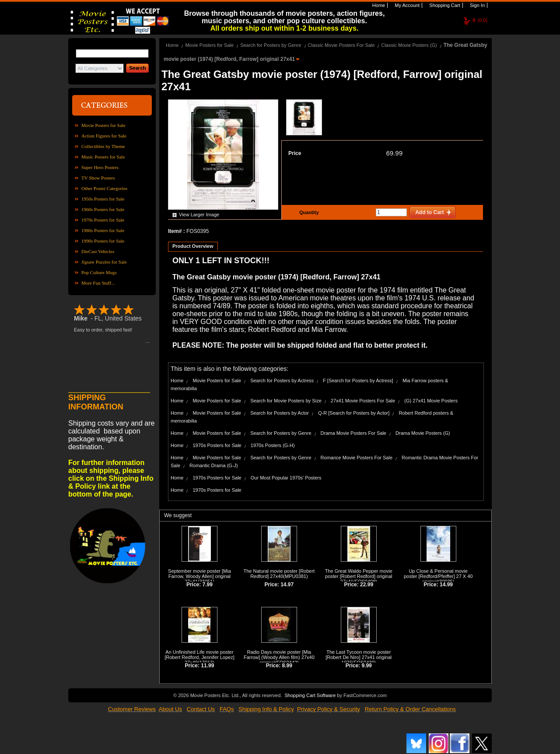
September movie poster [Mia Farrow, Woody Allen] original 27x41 (199, 576)
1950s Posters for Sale (103, 199)
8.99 (287, 666)
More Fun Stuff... (98, 283)
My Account (406, 5)
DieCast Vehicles (98, 251)
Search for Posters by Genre (271, 45)
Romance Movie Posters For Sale (357, 458)
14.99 (446, 585)
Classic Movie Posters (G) (409, 45)
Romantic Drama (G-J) (214, 465)
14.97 (287, 585)
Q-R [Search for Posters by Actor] (354, 413)
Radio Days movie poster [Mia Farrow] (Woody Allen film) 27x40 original (279, 657)
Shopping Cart (444, 5)
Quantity (308, 212)
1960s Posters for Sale (103, 209)
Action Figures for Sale (104, 136)
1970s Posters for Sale (103, 220)
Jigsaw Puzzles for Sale (104, 262)
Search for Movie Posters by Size (286, 401)
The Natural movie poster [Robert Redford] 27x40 (279, 574)
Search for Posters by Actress (282, 381)
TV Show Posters (98, 178)
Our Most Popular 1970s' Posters (286, 478)
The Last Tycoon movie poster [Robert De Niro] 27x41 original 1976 (359, 657)
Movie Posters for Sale (103, 125)
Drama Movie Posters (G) (423, 433)
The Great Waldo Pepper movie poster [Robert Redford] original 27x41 (359, 576)
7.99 (208, 585)
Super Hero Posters (100, 167)
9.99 (366, 666)
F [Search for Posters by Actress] (358, 381)
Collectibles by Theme (103, 146)
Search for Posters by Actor (280, 413)
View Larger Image (199, 215)
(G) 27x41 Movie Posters (431, 401)
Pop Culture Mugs (99, 272)
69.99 (394, 153)
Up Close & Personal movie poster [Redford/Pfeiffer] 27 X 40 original (438, 576)
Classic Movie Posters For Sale (341, 45)
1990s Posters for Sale (103, 241)
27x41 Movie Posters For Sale (363, 401)
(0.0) (480, 20)
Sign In (477, 5)
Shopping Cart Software (310, 695)
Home (378, 5)
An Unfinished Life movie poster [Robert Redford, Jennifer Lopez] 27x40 (199, 657)
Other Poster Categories (104, 188)
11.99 (207, 666)
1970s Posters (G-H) (273, 445)
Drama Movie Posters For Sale (353, 433)
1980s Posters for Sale (103, 230)
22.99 (367, 585)
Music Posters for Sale (103, 157)
